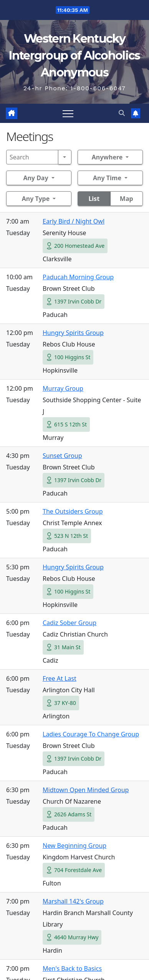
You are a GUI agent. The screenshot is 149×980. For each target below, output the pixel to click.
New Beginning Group (74, 846)
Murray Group (63, 388)
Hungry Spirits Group (73, 333)
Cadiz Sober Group (70, 623)
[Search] (32, 157)
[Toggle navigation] (68, 113)
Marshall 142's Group (73, 901)
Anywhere (107, 157)
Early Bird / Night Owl (74, 221)
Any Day (36, 178)
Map (127, 199)
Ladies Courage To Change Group (91, 734)
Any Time (107, 178)
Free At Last (60, 678)
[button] (122, 113)
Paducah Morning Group (78, 277)
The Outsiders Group (73, 511)
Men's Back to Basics (72, 968)
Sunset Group (62, 456)
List (94, 199)
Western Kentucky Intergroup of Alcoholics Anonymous (74, 56)
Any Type (36, 199)
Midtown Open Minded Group (86, 790)
